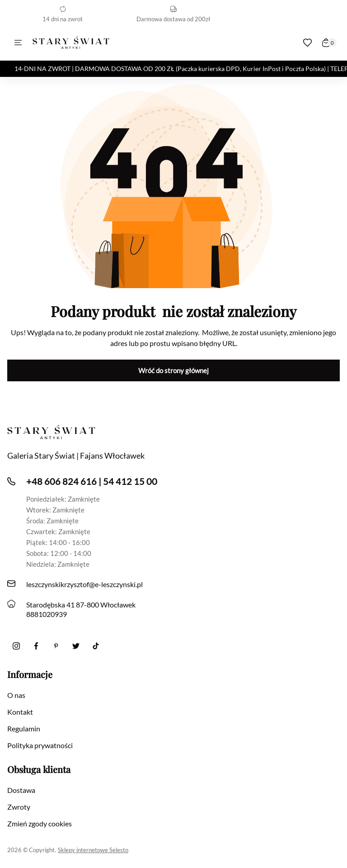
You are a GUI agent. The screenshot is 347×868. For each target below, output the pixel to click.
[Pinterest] (56, 646)
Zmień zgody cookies (40, 823)
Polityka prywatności (40, 745)
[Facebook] (36, 646)
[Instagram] (16, 646)
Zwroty (19, 807)
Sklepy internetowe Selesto (93, 850)
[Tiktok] (96, 646)
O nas (16, 695)
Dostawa (21, 790)
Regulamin (24, 728)
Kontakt (20, 712)
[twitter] (76, 646)
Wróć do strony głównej (173, 370)
